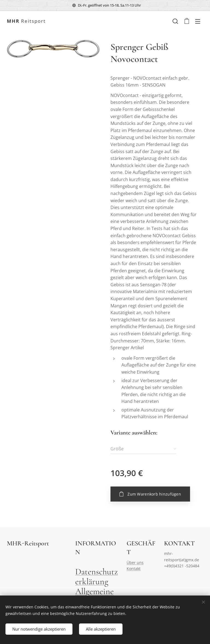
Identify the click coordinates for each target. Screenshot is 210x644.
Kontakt (134, 569)
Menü (198, 21)
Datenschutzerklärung (97, 576)
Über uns (135, 563)
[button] (175, 21)
